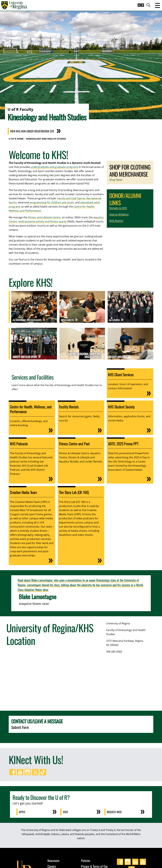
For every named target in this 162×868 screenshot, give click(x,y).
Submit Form (20, 727)
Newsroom (53, 861)
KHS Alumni (116, 221)
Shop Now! (116, 180)
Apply (22, 812)
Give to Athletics (119, 214)
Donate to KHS (118, 208)
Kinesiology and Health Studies (46, 139)
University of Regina (118, 623)
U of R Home (16, 139)
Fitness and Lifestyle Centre (44, 217)
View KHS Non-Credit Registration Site (32, 131)
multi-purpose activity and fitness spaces (42, 221)
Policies (86, 861)
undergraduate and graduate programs (54, 167)
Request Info (114, 812)
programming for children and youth (51, 202)
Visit (65, 812)
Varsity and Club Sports (71, 198)
